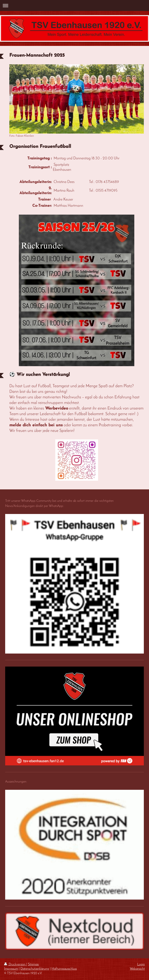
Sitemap (33, 964)
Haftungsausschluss (64, 969)
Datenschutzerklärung (35, 969)
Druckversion (15, 964)
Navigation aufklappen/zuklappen (74, 5)
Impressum (11, 969)
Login (141, 964)
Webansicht (137, 969)
